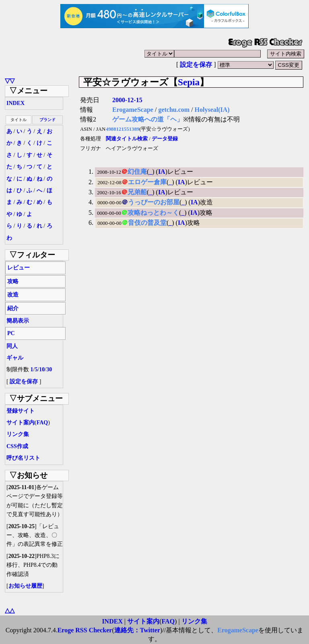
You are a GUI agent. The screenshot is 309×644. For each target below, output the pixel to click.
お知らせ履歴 (25, 586)
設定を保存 (196, 65)
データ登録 (165, 139)
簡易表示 (18, 321)
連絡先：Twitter (137, 630)
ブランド (47, 120)
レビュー (19, 268)
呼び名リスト (23, 458)
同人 (12, 346)
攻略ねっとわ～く (153, 213)
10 (42, 369)
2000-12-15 (127, 100)
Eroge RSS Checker (85, 630)
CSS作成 (17, 446)
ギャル (15, 358)
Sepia (189, 82)
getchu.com (174, 110)
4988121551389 (123, 129)
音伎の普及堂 (147, 223)
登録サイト (21, 411)
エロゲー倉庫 (147, 182)
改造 (13, 295)
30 (49, 369)
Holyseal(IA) (212, 110)
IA (162, 172)
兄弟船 (137, 192)
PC (11, 333)
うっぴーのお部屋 (154, 202)
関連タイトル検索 (127, 139)
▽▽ (10, 81)
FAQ (42, 423)
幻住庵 (137, 172)
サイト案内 (21, 423)
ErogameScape (133, 110)
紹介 (13, 308)
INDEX (15, 103)
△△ (10, 610)
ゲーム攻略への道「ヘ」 (148, 119)
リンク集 (18, 434)
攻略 (13, 281)
